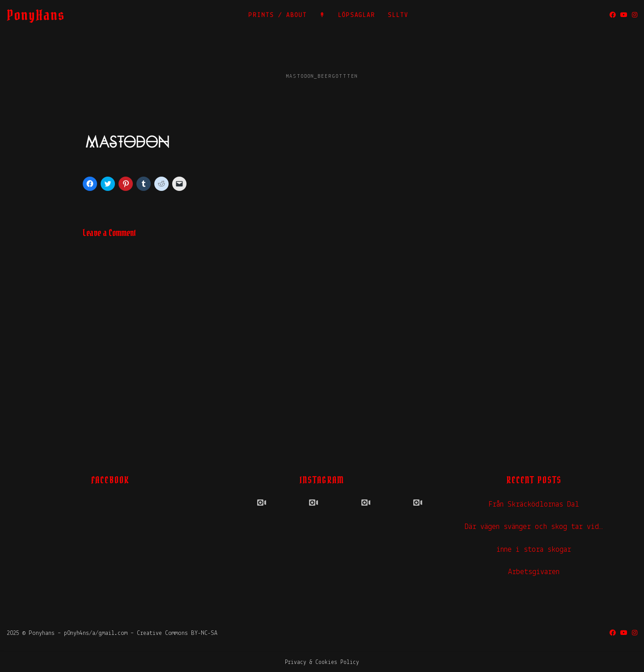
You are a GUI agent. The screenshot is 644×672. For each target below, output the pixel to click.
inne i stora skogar (534, 550)
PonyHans (36, 15)
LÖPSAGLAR (357, 15)
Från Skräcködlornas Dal (534, 505)
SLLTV (398, 15)
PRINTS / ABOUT (278, 15)
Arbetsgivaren (534, 572)
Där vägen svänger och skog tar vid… (534, 527)
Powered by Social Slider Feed (322, 561)
